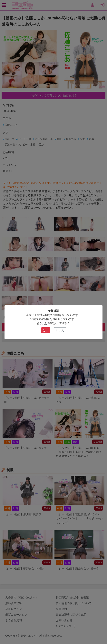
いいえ (60, 330)
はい (46, 330)
